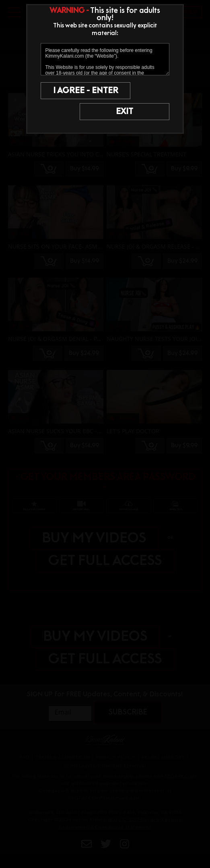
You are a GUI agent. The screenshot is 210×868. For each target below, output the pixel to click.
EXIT (138, 112)
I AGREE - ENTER (74, 91)
